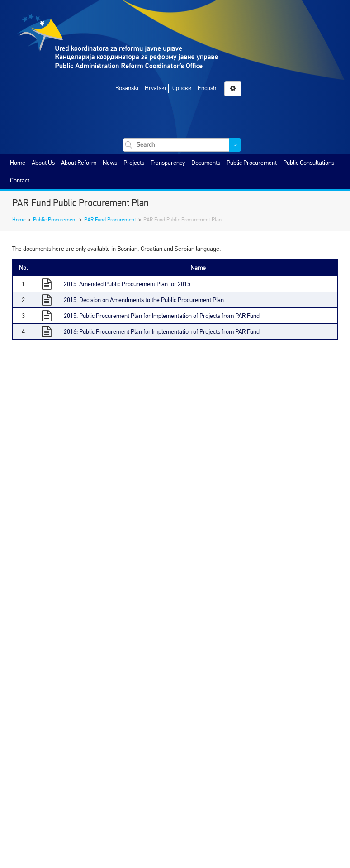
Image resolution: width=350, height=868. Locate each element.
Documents (206, 163)
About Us (43, 163)
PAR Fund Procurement (110, 220)
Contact (20, 180)
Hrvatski (155, 88)
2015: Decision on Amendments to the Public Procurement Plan (144, 300)
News (110, 163)
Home (18, 163)
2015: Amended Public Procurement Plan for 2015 (127, 284)
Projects (134, 163)
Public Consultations (309, 163)
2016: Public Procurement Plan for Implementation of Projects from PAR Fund (162, 332)
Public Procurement (252, 163)
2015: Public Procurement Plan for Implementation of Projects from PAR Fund (162, 316)
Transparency (168, 163)
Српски (182, 88)
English (207, 88)
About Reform (79, 163)
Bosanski (127, 88)
